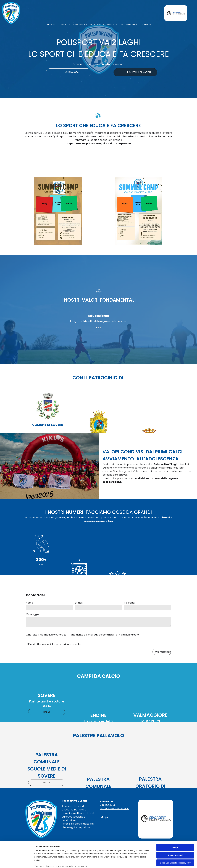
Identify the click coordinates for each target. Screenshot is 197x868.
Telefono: (129, 603)
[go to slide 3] (101, 328)
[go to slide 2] (99, 328)
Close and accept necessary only (175, 843)
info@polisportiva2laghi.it (115, 808)
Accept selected (175, 835)
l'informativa (45, 635)
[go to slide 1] (96, 328)
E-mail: (79, 603)
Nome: (30, 603)
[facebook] (102, 818)
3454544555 (108, 805)
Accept (175, 828)
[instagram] (107, 818)
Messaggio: (33, 614)
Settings (133, 863)
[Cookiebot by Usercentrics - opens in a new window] (17, 863)
